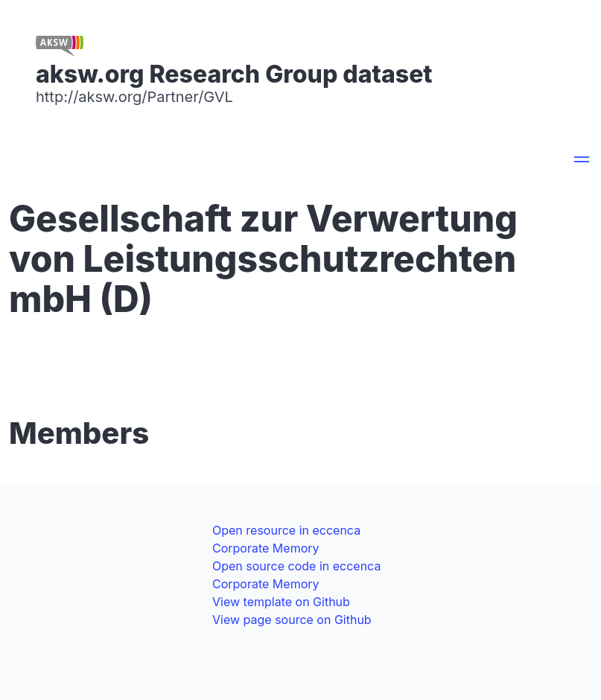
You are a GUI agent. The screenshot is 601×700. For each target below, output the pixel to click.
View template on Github (281, 602)
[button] (582, 162)
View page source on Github (292, 620)
